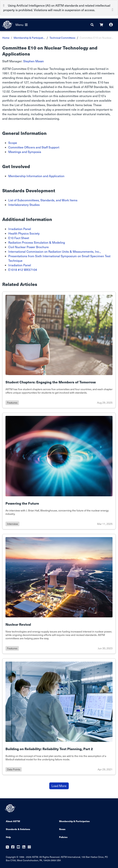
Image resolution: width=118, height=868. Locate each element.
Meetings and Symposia (25, 152)
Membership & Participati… (29, 38)
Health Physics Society (24, 233)
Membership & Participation (74, 821)
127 (26, 82)
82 (23, 87)
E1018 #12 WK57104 (23, 270)
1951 (6, 73)
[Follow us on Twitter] (7, 847)
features (12, 403)
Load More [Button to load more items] (59, 786)
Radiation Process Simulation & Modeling (37, 242)
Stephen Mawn (34, 61)
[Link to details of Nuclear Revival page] (59, 594)
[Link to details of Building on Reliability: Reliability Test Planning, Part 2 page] (59, 717)
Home (6, 38)
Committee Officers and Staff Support (34, 147)
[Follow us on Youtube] (18, 847)
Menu (22, 25)
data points (14, 769)
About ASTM (13, 821)
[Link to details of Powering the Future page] (59, 471)
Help (8, 837)
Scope (13, 143)
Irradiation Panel (20, 229)
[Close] (113, 9)
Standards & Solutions (18, 829)
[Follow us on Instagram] (29, 847)
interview (12, 524)
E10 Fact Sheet (19, 238)
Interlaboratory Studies (24, 205)
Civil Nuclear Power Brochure (29, 247)
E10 (30, 69)
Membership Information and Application (36, 176)
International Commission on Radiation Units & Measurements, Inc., (55, 251)
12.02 (6, 91)
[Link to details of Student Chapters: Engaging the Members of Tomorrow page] (59, 350)
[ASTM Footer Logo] (11, 808)
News (62, 829)
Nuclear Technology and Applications (63, 69)
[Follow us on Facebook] (13, 847)
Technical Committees (62, 38)
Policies (63, 837)
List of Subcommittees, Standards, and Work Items (43, 200)
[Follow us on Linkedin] (24, 847)
